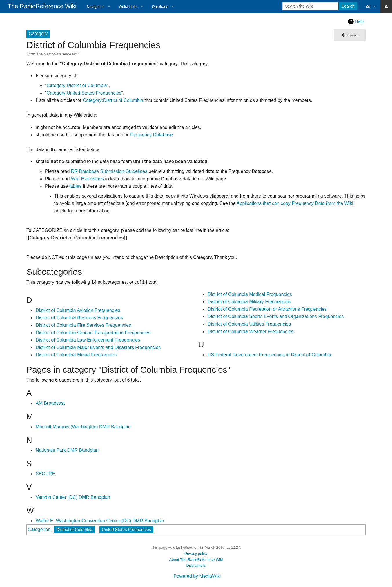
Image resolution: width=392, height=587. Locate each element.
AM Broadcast (50, 403)
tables (76, 186)
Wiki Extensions (87, 179)
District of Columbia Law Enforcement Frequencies (88, 340)
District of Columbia (74, 530)
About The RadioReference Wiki (196, 560)
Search (348, 6)
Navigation (96, 7)
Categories (39, 529)
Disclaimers (196, 565)
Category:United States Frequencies (84, 93)
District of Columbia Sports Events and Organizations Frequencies (276, 316)
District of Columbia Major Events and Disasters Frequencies (98, 347)
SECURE (45, 474)
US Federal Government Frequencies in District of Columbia (269, 355)
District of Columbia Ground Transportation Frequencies (93, 333)
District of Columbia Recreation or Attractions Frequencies (267, 309)
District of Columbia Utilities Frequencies (249, 324)
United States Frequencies (126, 530)
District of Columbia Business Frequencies (79, 318)
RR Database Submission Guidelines (109, 171)
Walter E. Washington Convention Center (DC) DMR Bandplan (100, 521)
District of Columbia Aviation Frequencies (78, 310)
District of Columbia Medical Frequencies (250, 294)
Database (160, 7)
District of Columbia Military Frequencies (249, 302)
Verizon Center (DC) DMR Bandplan (73, 497)
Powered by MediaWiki (197, 576)
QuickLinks (128, 7)
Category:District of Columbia (77, 85)
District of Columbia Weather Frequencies (251, 332)
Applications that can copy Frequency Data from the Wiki (295, 203)
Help (359, 21)
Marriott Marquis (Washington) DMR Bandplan (83, 427)
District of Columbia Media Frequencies (76, 355)
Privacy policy (196, 553)
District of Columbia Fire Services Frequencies (83, 325)
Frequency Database (151, 135)
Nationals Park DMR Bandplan (67, 450)
